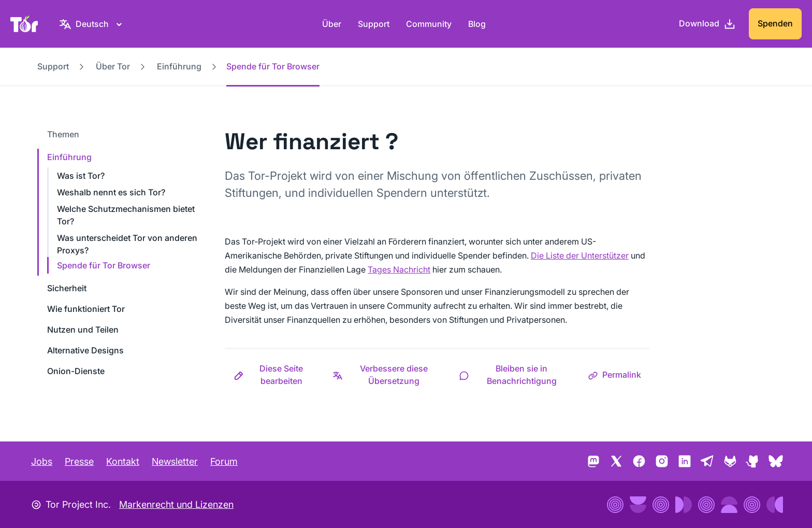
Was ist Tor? (81, 176)
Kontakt (123, 461)
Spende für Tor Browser (104, 265)
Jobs (42, 461)
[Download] (707, 24)
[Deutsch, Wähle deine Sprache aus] (92, 24)
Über (332, 24)
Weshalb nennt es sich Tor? (111, 192)
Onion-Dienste (76, 371)
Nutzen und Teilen (83, 330)
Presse (79, 461)
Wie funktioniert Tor (86, 309)
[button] (274, 375)
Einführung (179, 66)
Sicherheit (67, 288)
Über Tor (113, 66)
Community (429, 24)
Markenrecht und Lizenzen (176, 504)
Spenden (775, 23)
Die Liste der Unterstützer (580, 255)
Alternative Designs (85, 350)
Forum (224, 461)
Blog (477, 24)
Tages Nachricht (399, 269)
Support (374, 24)
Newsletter (175, 461)
